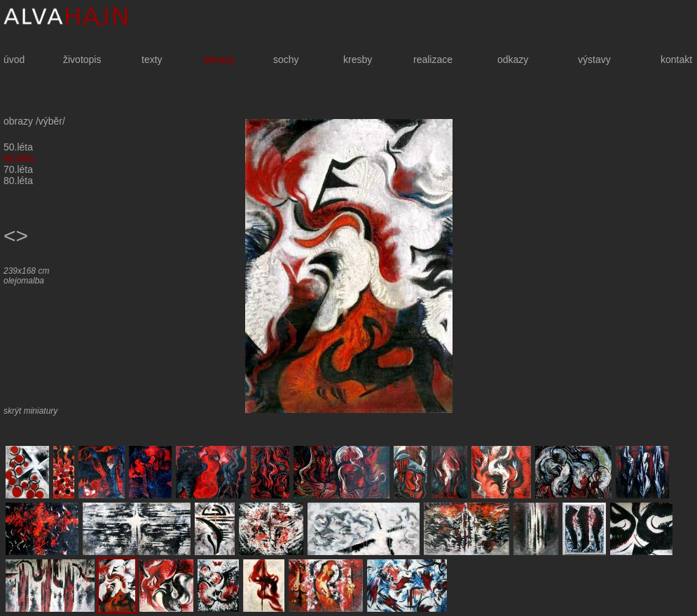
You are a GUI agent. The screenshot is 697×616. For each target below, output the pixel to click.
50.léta (18, 147)
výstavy (594, 59)
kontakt (676, 59)
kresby (358, 59)
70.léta (18, 169)
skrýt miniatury (30, 411)
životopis (82, 59)
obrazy (219, 59)
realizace (433, 59)
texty (152, 59)
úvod (14, 59)
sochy (286, 59)
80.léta (18, 181)
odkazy (513, 59)
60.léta (19, 158)
